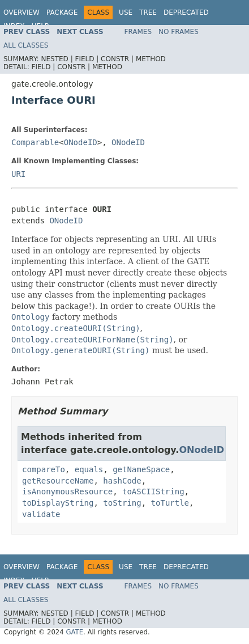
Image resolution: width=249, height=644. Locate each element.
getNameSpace (141, 469)
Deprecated (186, 12)
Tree (148, 12)
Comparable (35, 142)
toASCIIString (153, 492)
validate (41, 514)
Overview (22, 12)
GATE (74, 632)
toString (122, 503)
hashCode (122, 481)
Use (126, 12)
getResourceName (58, 481)
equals (89, 469)
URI (18, 174)
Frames (138, 32)
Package (62, 12)
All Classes (26, 45)
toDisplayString (58, 503)
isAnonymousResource (67, 492)
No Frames (179, 32)
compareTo (44, 469)
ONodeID (81, 142)
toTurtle (170, 503)
